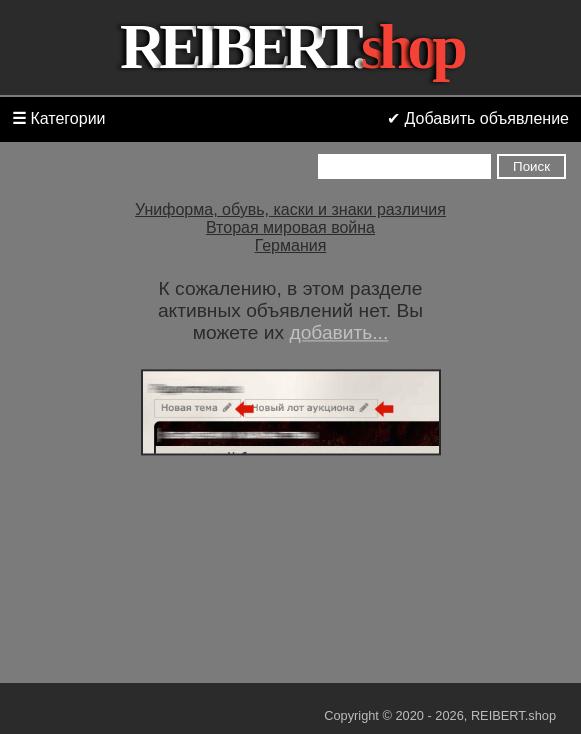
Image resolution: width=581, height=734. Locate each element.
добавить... (338, 332)
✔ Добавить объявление (478, 118)
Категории (59, 118)
